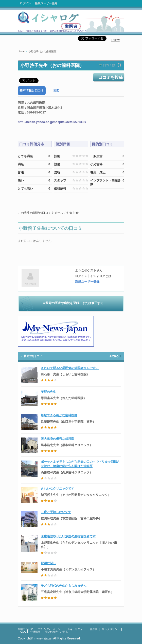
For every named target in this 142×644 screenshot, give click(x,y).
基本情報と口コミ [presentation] (32, 90)
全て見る (114, 356)
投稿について (25, 629)
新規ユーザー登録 (46, 3)
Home (21, 51)
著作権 (94, 629)
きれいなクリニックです (58, 489)
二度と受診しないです (56, 512)
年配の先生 (48, 392)
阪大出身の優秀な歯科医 (58, 439)
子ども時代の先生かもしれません (64, 586)
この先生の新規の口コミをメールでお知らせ (48, 213)
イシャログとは (101, 276)
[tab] (32, 91)
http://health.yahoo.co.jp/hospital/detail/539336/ (52, 122)
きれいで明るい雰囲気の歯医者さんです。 (70, 368)
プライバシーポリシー (50, 629)
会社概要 (35, 632)
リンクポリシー (111, 629)
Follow (115, 40)
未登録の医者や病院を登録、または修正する (73, 303)
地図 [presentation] (56, 90)
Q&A (23, 632)
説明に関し (48, 563)
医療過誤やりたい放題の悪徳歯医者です (68, 536)
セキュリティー (76, 629)
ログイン (25, 3)
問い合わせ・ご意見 (56, 632)
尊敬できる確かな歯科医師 (59, 415)
